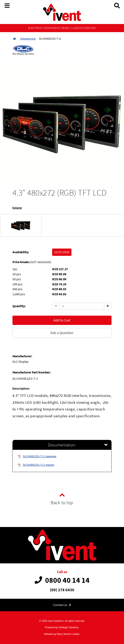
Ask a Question (62, 333)
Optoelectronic (28, 39)
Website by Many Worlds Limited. (62, 634)
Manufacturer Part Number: (32, 372)
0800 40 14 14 (62, 580)
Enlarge (17, 208)
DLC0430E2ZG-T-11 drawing (36, 465)
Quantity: (19, 306)
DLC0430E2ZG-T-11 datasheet (37, 457)
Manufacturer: (22, 356)
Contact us (62, 605)
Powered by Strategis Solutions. (62, 627)
